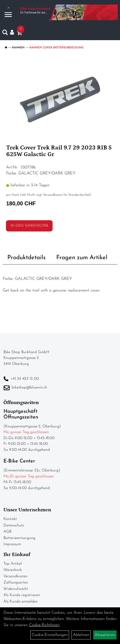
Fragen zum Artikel (82, 258)
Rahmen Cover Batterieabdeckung (56, 48)
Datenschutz (14, 525)
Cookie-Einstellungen (50, 635)
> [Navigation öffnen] (8, 12)
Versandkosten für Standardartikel (66, 195)
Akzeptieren (105, 635)
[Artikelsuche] (5, 33)
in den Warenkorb (29, 226)
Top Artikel (13, 564)
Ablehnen (81, 635)
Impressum (12, 544)
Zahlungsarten (16, 582)
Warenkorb (13, 570)
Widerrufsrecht (16, 589)
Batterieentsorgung (19, 538)
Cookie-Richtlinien (44, 625)
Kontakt (10, 519)
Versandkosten (15, 576)
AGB (7, 532)
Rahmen (18, 48)
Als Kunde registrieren (22, 595)
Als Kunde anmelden (21, 601)
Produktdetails (27, 258)
